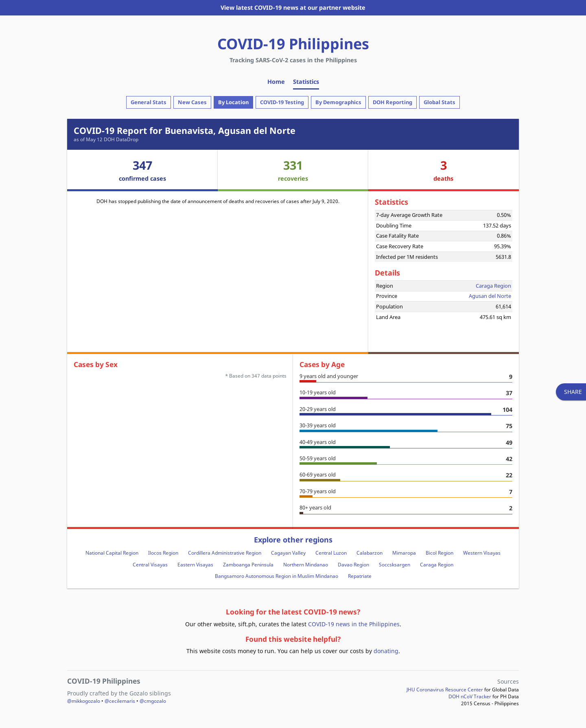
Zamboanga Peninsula (248, 565)
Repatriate (360, 576)
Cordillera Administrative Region (225, 553)
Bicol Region (439, 553)
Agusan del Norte (490, 296)
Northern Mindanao (306, 565)
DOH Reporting (392, 102)
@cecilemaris (120, 701)
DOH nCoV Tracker (470, 696)
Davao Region (353, 565)
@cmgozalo (153, 701)
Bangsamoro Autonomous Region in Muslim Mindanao (277, 576)
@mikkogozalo (84, 701)
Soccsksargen (395, 565)
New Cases (192, 102)
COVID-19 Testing (282, 102)
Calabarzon (370, 553)
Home (276, 82)
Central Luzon (331, 553)
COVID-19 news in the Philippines (354, 624)
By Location (233, 102)
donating (386, 651)
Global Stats (439, 102)
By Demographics (338, 102)
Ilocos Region (163, 553)
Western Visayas (482, 553)
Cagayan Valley (288, 553)
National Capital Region (112, 553)
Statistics (306, 82)
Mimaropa (404, 553)
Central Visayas (150, 565)
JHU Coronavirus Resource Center (445, 690)
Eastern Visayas (195, 565)
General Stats (149, 102)
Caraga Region (493, 286)
